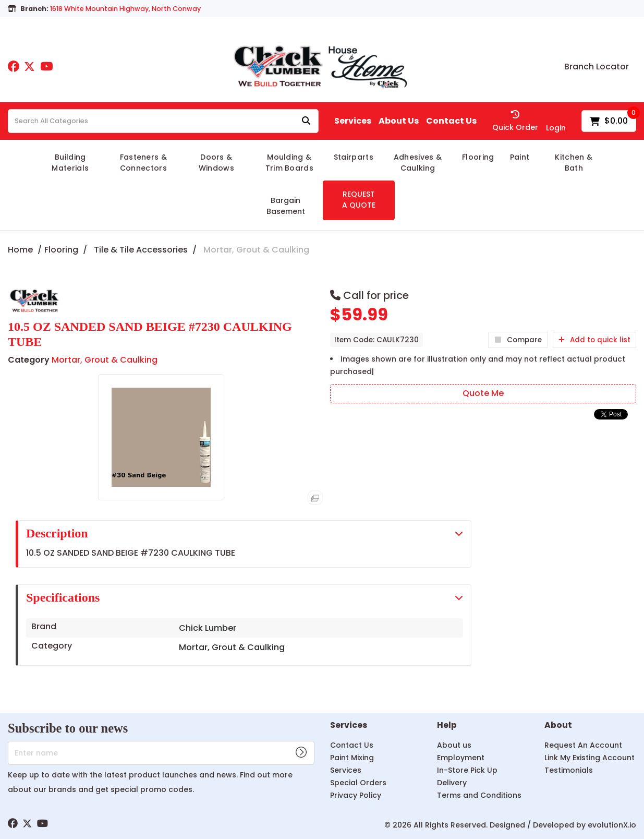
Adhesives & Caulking (418, 163)
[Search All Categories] (163, 121)
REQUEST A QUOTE (359, 200)
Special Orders (358, 783)
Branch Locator (597, 67)
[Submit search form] (306, 121)
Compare (518, 340)
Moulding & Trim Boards (290, 163)
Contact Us (451, 121)
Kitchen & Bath (574, 163)
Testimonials (569, 770)
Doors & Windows (216, 163)
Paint (520, 157)
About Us (399, 121)
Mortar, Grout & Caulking (256, 250)
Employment (461, 758)
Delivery (452, 783)
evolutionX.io (612, 825)
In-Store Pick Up (467, 770)
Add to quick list (594, 340)
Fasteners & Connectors (144, 163)
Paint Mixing (352, 758)
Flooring (478, 157)
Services (353, 121)
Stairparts (354, 157)
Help (447, 726)
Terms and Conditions (479, 795)
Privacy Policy (356, 795)
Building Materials (70, 163)
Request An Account (583, 745)
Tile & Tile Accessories (141, 250)
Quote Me (483, 393)
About (558, 726)
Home (20, 250)
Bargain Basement (286, 206)
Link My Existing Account (590, 758)
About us (454, 745)
